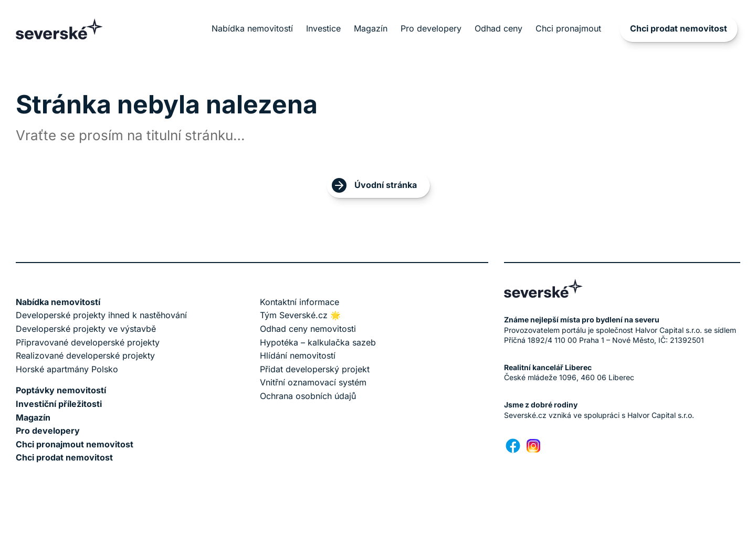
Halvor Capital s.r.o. (661, 415)
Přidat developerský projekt (315, 369)
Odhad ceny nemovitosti (308, 329)
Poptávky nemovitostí (61, 390)
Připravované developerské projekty (88, 342)
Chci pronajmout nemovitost (75, 444)
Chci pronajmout (568, 28)
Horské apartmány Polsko (67, 369)
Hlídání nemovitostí (298, 355)
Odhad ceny (498, 28)
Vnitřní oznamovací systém (313, 382)
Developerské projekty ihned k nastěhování (101, 315)
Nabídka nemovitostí (252, 28)
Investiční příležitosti (59, 404)
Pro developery (431, 28)
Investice (323, 28)
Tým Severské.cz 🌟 (300, 315)
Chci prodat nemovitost (679, 28)
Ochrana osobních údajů (308, 396)
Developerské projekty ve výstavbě (86, 329)
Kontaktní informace (300, 302)
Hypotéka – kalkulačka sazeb (318, 342)
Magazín (371, 28)
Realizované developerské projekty (85, 355)
